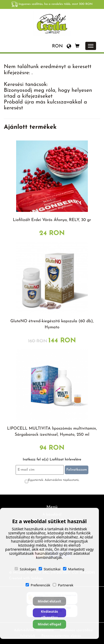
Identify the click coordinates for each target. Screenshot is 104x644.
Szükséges (25, 569)
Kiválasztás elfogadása (50, 613)
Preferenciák (38, 585)
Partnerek (63, 585)
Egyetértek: (54, 480)
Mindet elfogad (49, 624)
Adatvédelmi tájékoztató (62, 480)
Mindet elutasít (49, 601)
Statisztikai (50, 569)
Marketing (74, 569)
